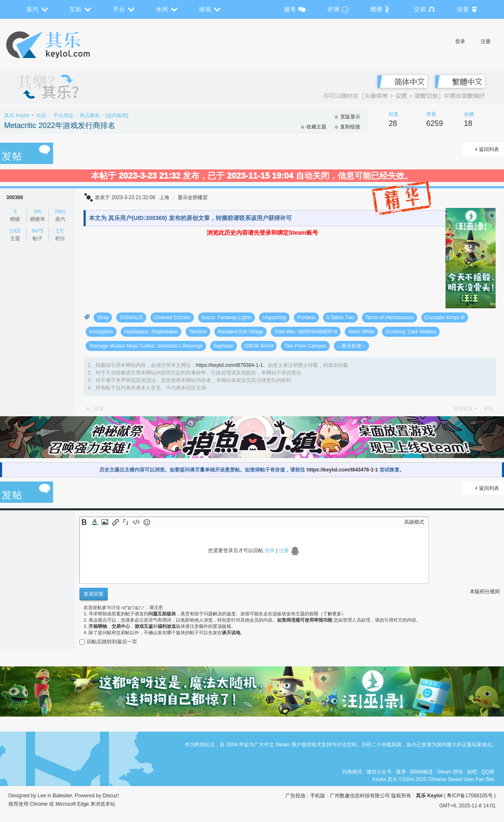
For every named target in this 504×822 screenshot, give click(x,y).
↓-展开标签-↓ (351, 346)
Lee (42, 796)
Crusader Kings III (445, 318)
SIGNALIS (131, 318)
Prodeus (307, 318)
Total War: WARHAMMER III (306, 332)
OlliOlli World (259, 346)
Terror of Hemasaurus (389, 318)
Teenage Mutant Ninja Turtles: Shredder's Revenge (146, 346)
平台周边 (63, 115)
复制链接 (350, 127)
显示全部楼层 (193, 197)
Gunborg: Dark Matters (411, 332)
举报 (488, 409)
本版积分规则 (485, 592)
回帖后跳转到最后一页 (108, 642)
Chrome (39, 804)
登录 (460, 41)
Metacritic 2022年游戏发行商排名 (60, 125)
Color (94, 522)
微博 (401, 772)
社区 (41, 115)
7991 (60, 212)
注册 (486, 41)
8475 (38, 231)
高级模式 (414, 522)
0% (37, 212)
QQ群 (488, 772)
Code (136, 522)
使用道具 (463, 409)
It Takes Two (340, 318)
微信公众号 (379, 772)
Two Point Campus (305, 346)
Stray (103, 318)
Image (105, 522)
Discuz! (111, 796)
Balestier (62, 796)
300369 (15, 197)
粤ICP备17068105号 (470, 796)
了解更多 (332, 614)
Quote (126, 522)
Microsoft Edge (72, 804)
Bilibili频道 (421, 772)
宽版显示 (350, 117)
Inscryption (101, 332)
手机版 (318, 796)
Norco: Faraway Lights (227, 318)
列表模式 (352, 772)
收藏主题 (316, 127)
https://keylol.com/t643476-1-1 (342, 470)
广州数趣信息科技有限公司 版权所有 (370, 796)
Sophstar (224, 346)
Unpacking (274, 318)
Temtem (198, 332)
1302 (15, 231)
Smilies (147, 522)
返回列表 (489, 149)
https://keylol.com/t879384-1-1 (230, 365)
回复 (99, 409)
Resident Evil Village (241, 332)
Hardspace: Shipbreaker (151, 332)
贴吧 (472, 772)
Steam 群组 (450, 772)
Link (115, 522)
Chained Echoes (172, 318)
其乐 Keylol (17, 115)
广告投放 (295, 796)
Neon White (361, 332)
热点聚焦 (90, 115)
